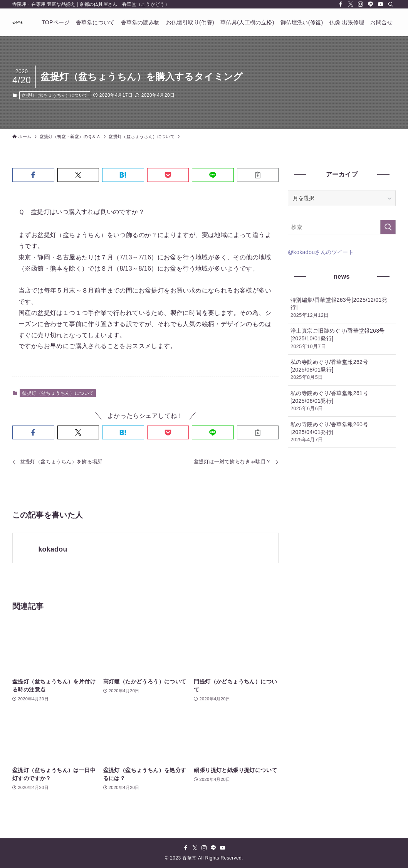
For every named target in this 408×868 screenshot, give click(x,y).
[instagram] (361, 4)
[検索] (391, 4)
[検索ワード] (342, 227)
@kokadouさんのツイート (321, 252)
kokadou (53, 549)
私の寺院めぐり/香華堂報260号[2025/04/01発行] (342, 432)
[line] (371, 4)
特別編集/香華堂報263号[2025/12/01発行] (342, 308)
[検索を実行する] (388, 227)
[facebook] (341, 4)
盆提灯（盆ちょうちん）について (55, 95)
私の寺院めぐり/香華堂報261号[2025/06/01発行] (342, 401)
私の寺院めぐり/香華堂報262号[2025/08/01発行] (342, 370)
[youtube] (381, 4)
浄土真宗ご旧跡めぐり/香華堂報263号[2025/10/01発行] (342, 339)
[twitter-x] (351, 4)
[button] (33, 175)
